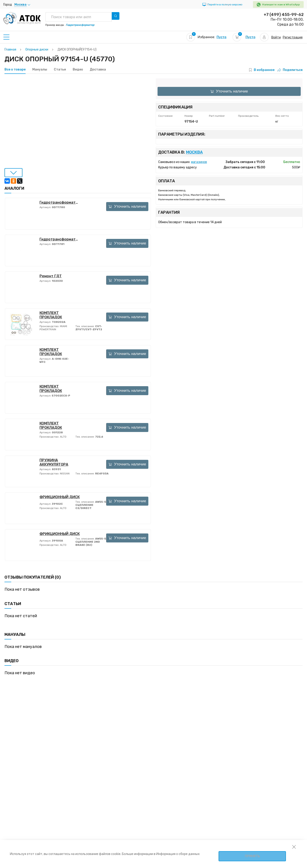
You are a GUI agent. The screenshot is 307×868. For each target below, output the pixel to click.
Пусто (221, 37)
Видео (78, 70)
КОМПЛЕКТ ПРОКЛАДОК (51, 315)
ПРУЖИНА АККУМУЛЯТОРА (54, 462)
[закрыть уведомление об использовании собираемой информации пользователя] (294, 847)
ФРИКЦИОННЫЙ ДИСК (60, 497)
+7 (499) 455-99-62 (284, 15)
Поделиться (290, 70)
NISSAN (64, 474)
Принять (252, 856)
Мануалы (40, 70)
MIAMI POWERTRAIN (53, 328)
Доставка (98, 70)
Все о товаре (15, 70)
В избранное (264, 70)
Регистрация (293, 37)
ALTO (63, 437)
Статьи (60, 70)
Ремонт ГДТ (51, 276)
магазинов (199, 162)
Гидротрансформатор (60, 202)
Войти (276, 37)
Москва (194, 152)
